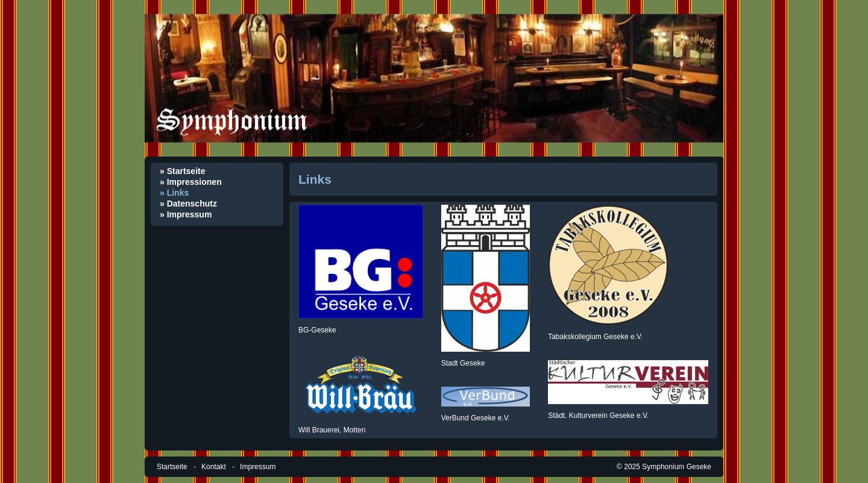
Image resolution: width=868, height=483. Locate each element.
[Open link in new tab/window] (361, 262)
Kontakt (214, 467)
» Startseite (182, 171)
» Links (174, 193)
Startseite (172, 467)
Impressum (258, 467)
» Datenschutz (188, 204)
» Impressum (186, 214)
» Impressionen (191, 182)
